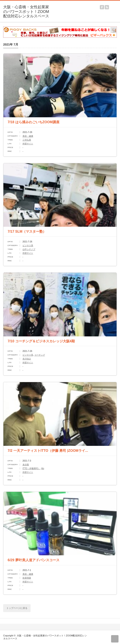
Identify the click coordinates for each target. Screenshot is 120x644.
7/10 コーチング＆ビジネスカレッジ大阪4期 (41, 341)
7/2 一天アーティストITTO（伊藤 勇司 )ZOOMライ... (48, 451)
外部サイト (28, 144)
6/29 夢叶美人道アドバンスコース (34, 560)
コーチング (40, 355)
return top (115, 639)
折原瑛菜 (27, 578)
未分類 (26, 465)
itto (43, 468)
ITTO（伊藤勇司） (31, 468)
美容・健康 (28, 136)
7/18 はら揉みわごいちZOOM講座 (34, 122)
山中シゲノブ (29, 249)
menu (118, 5)
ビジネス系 (28, 245)
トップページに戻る (17, 608)
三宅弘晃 (27, 140)
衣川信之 (27, 359)
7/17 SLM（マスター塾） (27, 231)
